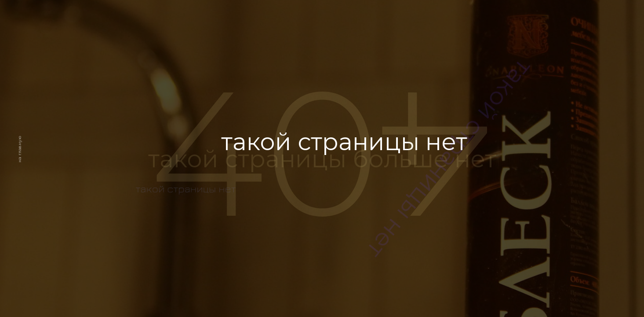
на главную (19, 149)
